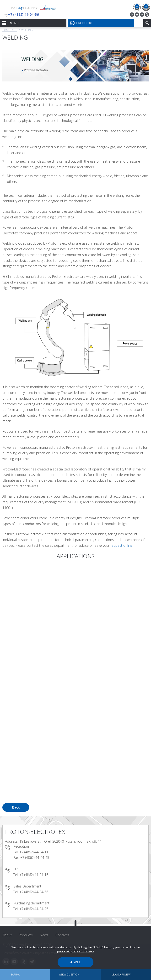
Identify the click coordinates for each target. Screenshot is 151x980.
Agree (75, 962)
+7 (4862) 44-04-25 (34, 909)
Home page (10, 30)
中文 (35, 8)
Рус (13, 8)
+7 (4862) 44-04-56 (23, 14)
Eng (20, 8)
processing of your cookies (75, 951)
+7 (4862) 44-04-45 (35, 858)
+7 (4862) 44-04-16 (34, 875)
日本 (27, 8)
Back (16, 807)
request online (121, 545)
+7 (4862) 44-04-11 (34, 852)
